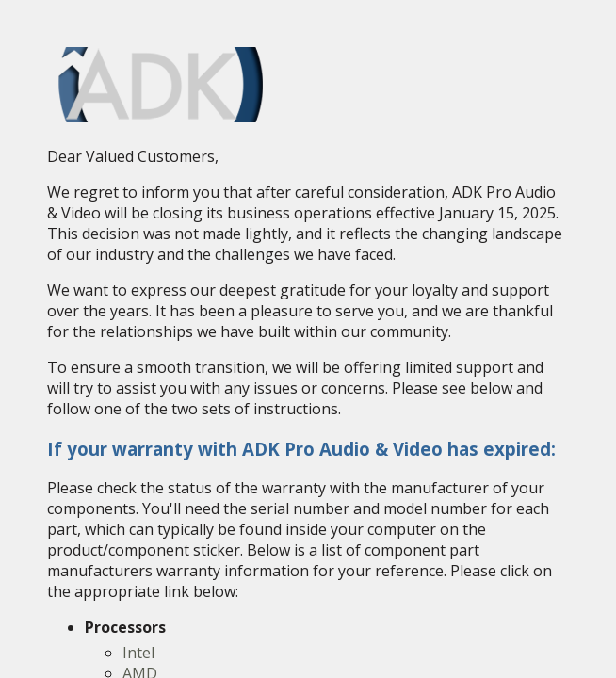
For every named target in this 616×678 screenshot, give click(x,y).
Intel (138, 653)
